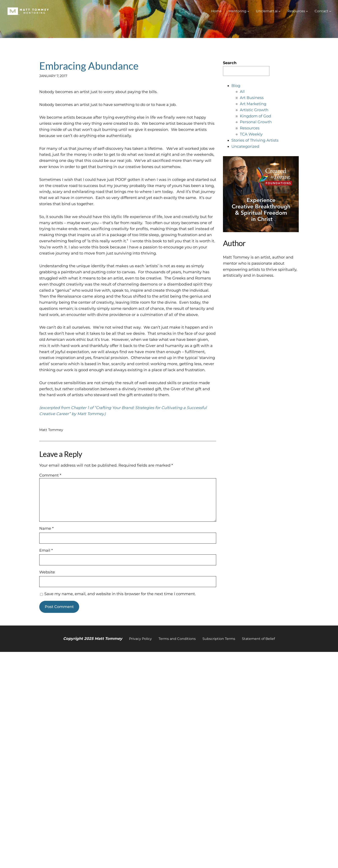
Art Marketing (253, 104)
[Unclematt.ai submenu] (280, 11)
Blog (236, 86)
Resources (250, 128)
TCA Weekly (251, 134)
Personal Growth (256, 122)
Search (230, 63)
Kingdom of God (255, 116)
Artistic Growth (254, 110)
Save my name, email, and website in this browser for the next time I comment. (120, 594)
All (242, 92)
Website (47, 572)
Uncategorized (245, 146)
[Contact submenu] (330, 11)
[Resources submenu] (307, 11)
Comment (50, 475)
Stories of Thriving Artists (255, 140)
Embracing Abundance (89, 66)
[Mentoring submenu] (248, 11)
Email (46, 550)
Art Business (252, 98)
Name (46, 528)
